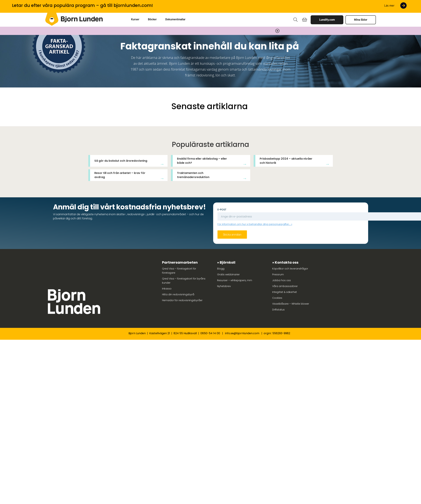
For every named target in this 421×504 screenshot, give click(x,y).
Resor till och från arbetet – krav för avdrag (120, 175)
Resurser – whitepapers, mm (235, 280)
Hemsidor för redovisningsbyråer (182, 300)
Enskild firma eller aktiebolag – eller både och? (202, 161)
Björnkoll (228, 262)
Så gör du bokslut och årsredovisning (121, 161)
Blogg (221, 269)
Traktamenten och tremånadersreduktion (193, 175)
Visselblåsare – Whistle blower (291, 304)
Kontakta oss (287, 262)
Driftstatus (278, 310)
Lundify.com (327, 20)
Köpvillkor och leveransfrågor (290, 269)
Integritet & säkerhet (285, 292)
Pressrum (278, 274)
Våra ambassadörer (285, 286)
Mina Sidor (361, 20)
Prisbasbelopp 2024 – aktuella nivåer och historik (286, 161)
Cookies (277, 298)
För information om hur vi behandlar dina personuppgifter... (254, 224)
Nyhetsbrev (224, 286)
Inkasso (167, 289)
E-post (222, 210)
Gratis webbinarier (228, 274)
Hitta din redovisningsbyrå (178, 294)
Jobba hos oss (282, 280)
